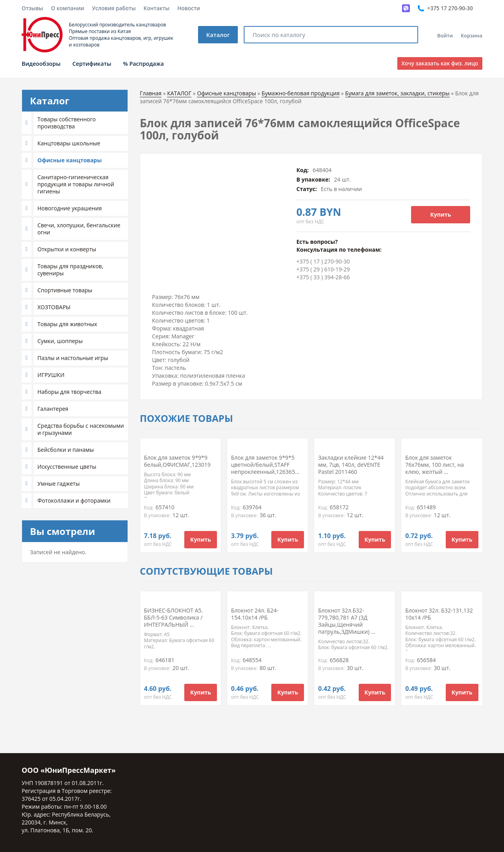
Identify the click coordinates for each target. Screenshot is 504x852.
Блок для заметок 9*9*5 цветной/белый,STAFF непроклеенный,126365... (265, 465)
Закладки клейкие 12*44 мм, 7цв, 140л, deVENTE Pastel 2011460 (351, 465)
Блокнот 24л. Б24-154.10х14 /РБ (255, 614)
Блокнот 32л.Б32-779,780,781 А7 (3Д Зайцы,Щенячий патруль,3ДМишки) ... (347, 621)
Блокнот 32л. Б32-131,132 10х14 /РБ (439, 614)
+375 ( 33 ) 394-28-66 (323, 277)
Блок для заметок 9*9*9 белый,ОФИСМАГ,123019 (177, 461)
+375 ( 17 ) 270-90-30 (323, 261)
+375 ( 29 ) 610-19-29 (323, 269)
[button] (28, 123)
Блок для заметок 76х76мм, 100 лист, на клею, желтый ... (435, 465)
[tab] (75, 123)
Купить (441, 214)
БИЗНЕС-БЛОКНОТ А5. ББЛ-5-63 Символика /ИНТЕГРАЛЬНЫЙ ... (174, 617)
